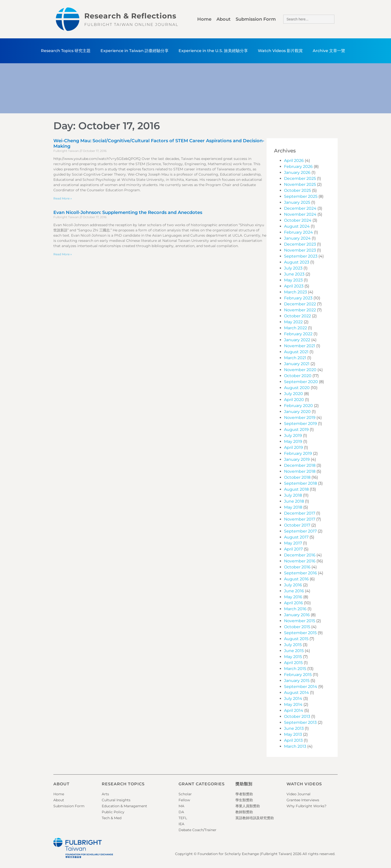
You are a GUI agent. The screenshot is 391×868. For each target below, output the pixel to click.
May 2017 (293, 543)
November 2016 (300, 561)
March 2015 (295, 669)
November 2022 (300, 310)
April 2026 (294, 161)
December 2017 (300, 513)
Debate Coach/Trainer (197, 830)
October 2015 (297, 627)
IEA (181, 824)
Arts (105, 794)
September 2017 (300, 531)
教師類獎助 (244, 812)
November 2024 (300, 214)
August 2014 (296, 693)
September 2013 (300, 722)
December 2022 (300, 304)
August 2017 (296, 537)
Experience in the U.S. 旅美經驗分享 (213, 51)
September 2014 (301, 687)
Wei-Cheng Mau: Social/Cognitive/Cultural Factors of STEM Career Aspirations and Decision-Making (159, 143)
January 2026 (297, 172)
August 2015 (296, 639)
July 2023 (293, 268)
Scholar (185, 794)
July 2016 (293, 585)
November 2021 (300, 346)
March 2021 (295, 358)
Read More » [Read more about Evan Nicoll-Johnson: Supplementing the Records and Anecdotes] (63, 254)
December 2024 (300, 208)
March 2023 (295, 292)
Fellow (184, 800)
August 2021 (296, 352)
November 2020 (300, 370)
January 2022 (297, 340)
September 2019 (300, 424)
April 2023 (294, 286)
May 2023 (293, 280)
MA (181, 806)
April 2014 (294, 710)
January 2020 (297, 412)
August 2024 (297, 226)
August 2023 (297, 262)
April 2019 (293, 447)
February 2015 (298, 675)
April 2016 (293, 603)
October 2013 (297, 716)
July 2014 (293, 699)
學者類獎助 (244, 794)
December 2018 (300, 465)
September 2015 (300, 633)
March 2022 (295, 328)
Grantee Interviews (303, 800)
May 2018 (293, 507)
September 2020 (301, 382)
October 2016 (297, 567)
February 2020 (298, 406)
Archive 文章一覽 (329, 51)
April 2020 (294, 400)
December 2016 (300, 555)
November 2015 (300, 621)
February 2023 (298, 298)
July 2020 (293, 394)
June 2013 (294, 728)
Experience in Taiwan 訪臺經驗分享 (135, 51)
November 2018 (300, 471)
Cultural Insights (116, 800)
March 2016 (295, 609)
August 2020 (297, 388)
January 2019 (297, 459)
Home (204, 19)
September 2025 (301, 196)
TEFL (183, 818)
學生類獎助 (244, 800)
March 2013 (295, 746)
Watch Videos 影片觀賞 (280, 51)
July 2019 (293, 435)
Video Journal (298, 794)
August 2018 (296, 489)
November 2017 (300, 519)
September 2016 (300, 573)
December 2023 (300, 244)
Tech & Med (112, 818)
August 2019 (296, 430)
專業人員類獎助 (248, 806)
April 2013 (293, 740)
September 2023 (301, 256)
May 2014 (293, 704)
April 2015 (293, 663)
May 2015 (293, 657)
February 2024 (298, 232)
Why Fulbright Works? (306, 806)
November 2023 (300, 250)
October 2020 (298, 376)
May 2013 (293, 734)
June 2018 (294, 501)
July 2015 (293, 645)
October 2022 (297, 316)
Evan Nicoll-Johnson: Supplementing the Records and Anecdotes (128, 212)
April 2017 (293, 549)
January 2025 (297, 202)
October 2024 (298, 220)
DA (181, 812)
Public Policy (113, 812)
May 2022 (293, 322)
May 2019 (293, 441)
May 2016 (293, 597)
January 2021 (297, 364)
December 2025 (300, 178)
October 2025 (297, 190)
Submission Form (256, 19)
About (224, 19)
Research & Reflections (130, 16)
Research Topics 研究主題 (66, 51)
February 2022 (298, 334)
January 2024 (297, 238)
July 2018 (293, 495)
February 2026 (298, 167)
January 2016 (297, 615)
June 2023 (294, 274)
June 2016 (294, 591)
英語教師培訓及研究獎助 (255, 818)
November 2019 (300, 418)
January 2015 (297, 681)
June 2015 (294, 651)
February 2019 (298, 453)
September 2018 (300, 483)
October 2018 (297, 477)
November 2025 (300, 184)
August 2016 (296, 579)
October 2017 (297, 525)
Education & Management (124, 806)
